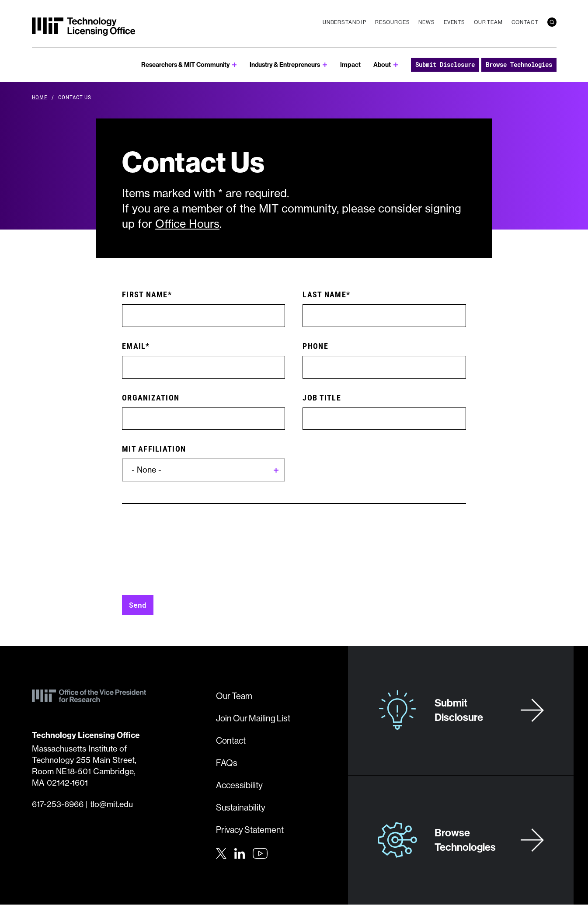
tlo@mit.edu (111, 804)
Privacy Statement (250, 830)
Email (134, 346)
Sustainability (241, 807)
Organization (151, 397)
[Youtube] (260, 853)
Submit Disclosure (445, 64)
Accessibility (239, 785)
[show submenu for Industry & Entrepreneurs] (325, 65)
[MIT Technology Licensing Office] (84, 27)
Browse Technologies (519, 64)
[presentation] (188, 556)
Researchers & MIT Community (185, 64)
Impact (350, 64)
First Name (145, 294)
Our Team (488, 22)
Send (138, 605)
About (382, 64)
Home (40, 97)
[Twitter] (221, 853)
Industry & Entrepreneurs (285, 64)
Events (454, 22)
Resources (393, 22)
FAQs (227, 763)
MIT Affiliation (154, 449)
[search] (552, 22)
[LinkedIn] (240, 853)
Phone (315, 346)
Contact (525, 22)
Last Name (324, 294)
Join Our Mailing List (253, 718)
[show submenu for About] (396, 65)
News (426, 22)
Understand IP (344, 22)
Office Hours (187, 224)
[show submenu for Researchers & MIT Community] (235, 65)
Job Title (322, 397)
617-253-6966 (58, 804)
